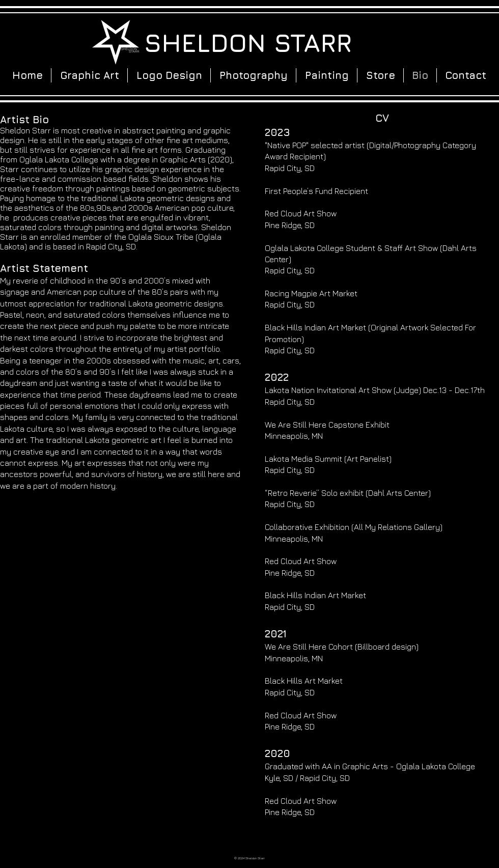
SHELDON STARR (248, 43)
